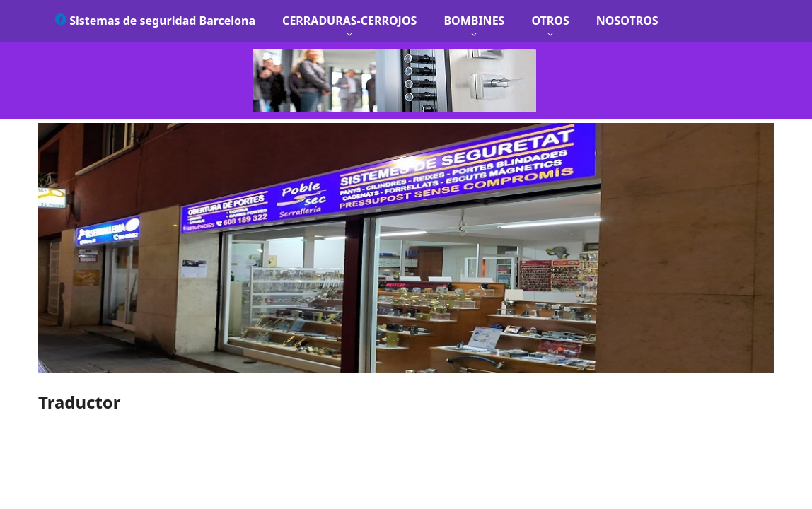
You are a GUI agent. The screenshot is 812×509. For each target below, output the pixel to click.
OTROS (550, 21)
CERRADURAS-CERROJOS (349, 21)
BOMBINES (474, 21)
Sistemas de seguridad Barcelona (155, 21)
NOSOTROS (627, 21)
